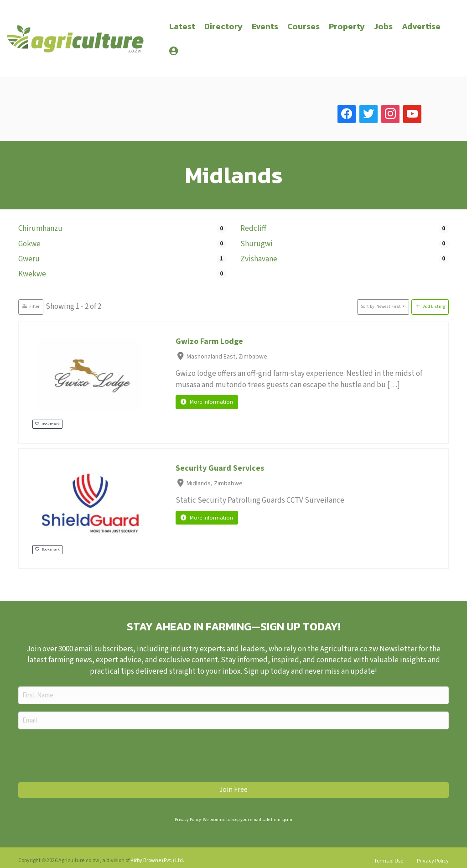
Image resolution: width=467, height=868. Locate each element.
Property (347, 26)
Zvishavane (259, 259)
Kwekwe (32, 274)
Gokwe (29, 244)
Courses (304, 26)
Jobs (383, 26)
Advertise (421, 26)
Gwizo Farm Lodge (209, 341)
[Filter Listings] (31, 307)
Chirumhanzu (40, 229)
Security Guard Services (220, 468)
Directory (223, 26)
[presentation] (88, 754)
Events (265, 26)
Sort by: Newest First (381, 307)
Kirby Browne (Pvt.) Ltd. (157, 860)
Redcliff (253, 229)
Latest (182, 26)
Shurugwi (257, 244)
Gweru (29, 259)
